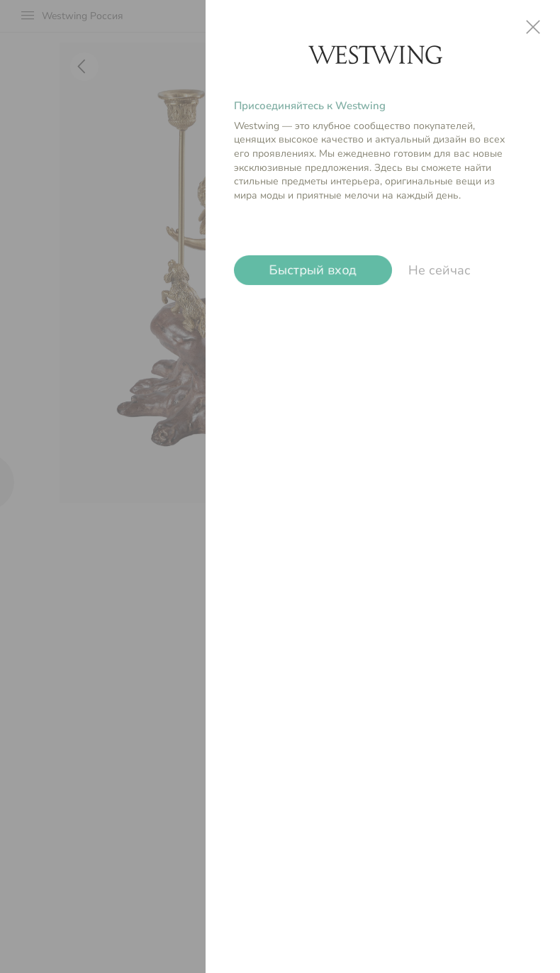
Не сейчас (439, 270)
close (533, 27)
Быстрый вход (313, 270)
